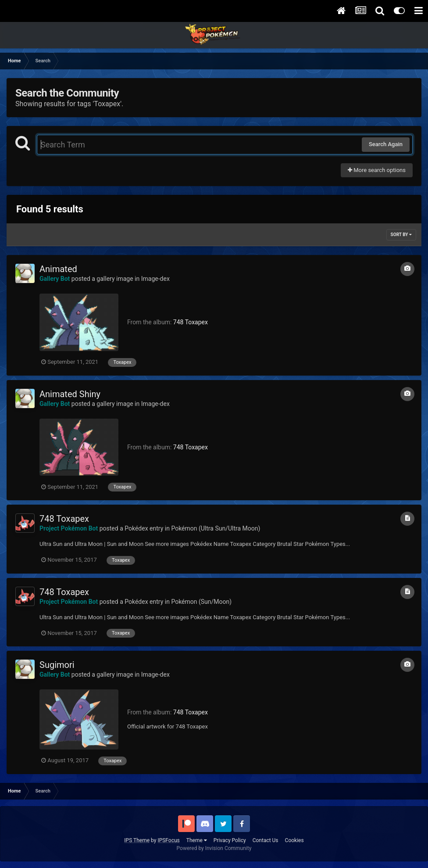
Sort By (401, 235)
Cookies (294, 840)
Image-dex (155, 279)
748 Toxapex (191, 322)
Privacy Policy (230, 840)
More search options (377, 170)
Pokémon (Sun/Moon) (201, 602)
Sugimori (57, 665)
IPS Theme (137, 840)
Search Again (386, 144)
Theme (197, 840)
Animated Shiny (70, 394)
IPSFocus (168, 840)
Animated (58, 269)
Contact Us (266, 840)
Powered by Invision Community (214, 848)
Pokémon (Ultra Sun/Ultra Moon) (216, 528)
